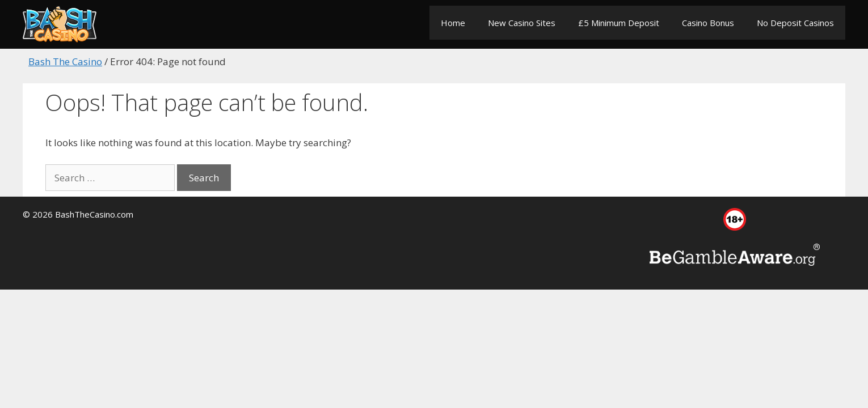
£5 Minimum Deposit (619, 23)
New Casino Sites (522, 23)
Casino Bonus (708, 23)
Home (453, 23)
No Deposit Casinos (795, 23)
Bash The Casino (65, 61)
